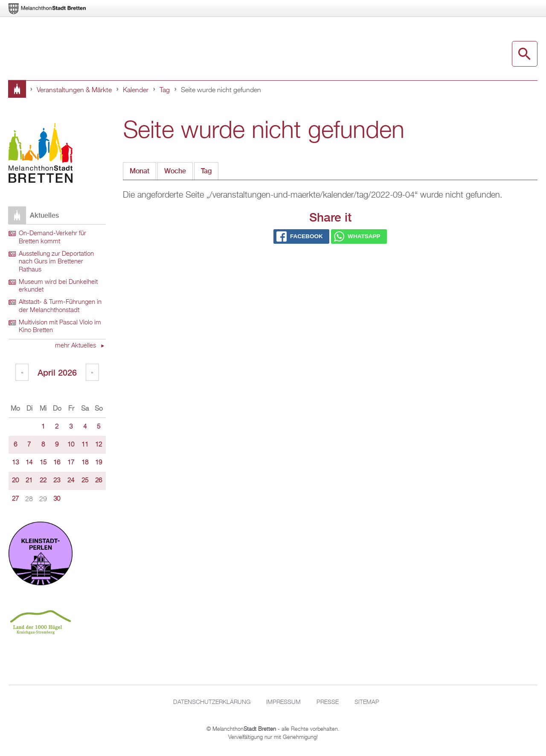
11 (85, 445)
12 (99, 445)
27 (15, 499)
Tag (165, 90)
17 (71, 463)
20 (15, 481)
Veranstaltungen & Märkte (74, 90)
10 (71, 445)
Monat (139, 171)
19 (99, 463)
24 (71, 481)
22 (43, 481)
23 (57, 481)
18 (85, 463)
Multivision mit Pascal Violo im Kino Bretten (60, 327)
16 (57, 463)
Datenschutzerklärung (212, 702)
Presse (328, 702)
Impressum (283, 702)
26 (99, 481)
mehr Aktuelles (76, 346)
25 (85, 481)
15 (43, 463)
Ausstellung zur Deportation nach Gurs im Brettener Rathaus (56, 262)
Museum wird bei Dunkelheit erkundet (58, 286)
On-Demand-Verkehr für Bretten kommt (52, 238)
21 (29, 481)
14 (29, 463)
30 (57, 499)
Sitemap (367, 702)
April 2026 (57, 372)
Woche (175, 171)
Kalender (136, 90)
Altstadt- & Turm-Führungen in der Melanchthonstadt (60, 306)
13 (15, 463)
